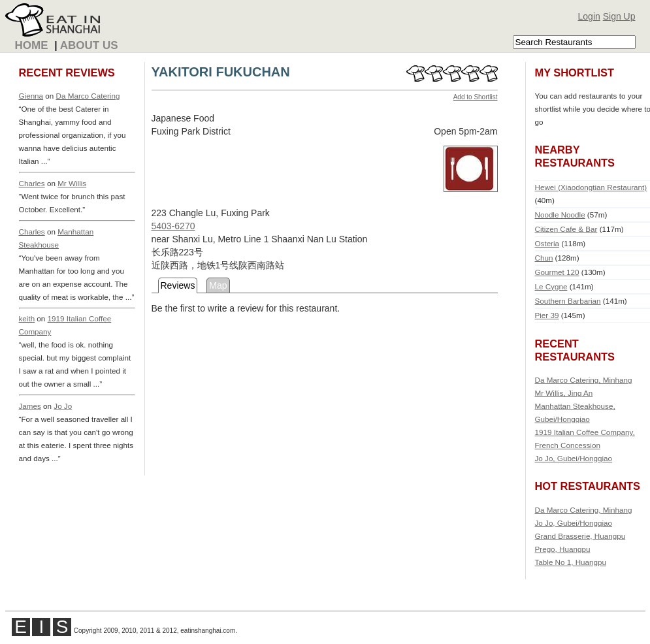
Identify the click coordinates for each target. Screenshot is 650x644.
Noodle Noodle (560, 215)
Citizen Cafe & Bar (566, 229)
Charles (32, 183)
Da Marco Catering (88, 96)
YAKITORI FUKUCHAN (221, 72)
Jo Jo (63, 406)
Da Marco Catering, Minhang (584, 380)
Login (589, 16)
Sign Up (619, 16)
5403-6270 (173, 226)
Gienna (31, 96)
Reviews (178, 285)
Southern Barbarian (568, 301)
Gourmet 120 (557, 272)
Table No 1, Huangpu (571, 562)
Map (218, 285)
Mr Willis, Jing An (564, 393)
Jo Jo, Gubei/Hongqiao (574, 458)
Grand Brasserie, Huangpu (580, 536)
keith (27, 318)
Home (32, 45)
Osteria (547, 243)
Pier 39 (547, 315)
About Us (89, 45)
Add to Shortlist (476, 97)
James (30, 406)
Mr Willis (72, 183)
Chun (544, 258)
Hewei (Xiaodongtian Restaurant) (591, 187)
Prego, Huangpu (563, 549)
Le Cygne (551, 286)
